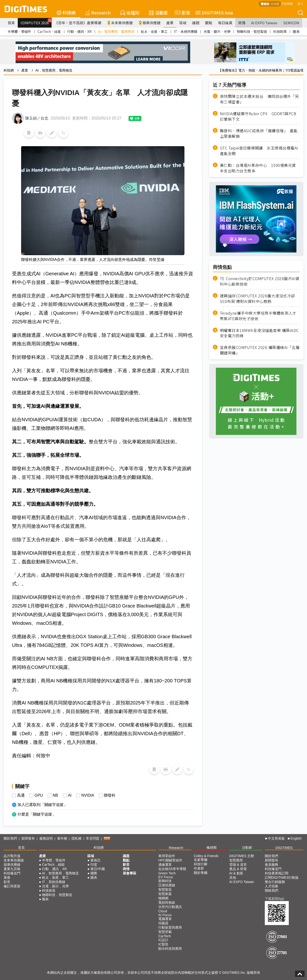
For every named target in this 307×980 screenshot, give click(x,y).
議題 (196, 23)
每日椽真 (225, 23)
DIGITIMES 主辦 (242, 856)
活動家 (158, 12)
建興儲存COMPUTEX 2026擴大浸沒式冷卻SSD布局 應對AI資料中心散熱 (257, 299)
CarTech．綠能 (49, 31)
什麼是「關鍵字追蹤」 (37, 814)
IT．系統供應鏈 (186, 31)
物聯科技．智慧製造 (252, 31)
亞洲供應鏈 (167, 885)
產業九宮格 (12, 869)
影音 (182, 12)
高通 (21, 795)
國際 (94, 873)
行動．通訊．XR (79, 31)
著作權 (62, 838)
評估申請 (287, 3)
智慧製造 (165, 890)
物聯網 (163, 898)
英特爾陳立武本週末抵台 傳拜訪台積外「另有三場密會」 (260, 99)
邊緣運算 (165, 865)
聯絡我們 (272, 890)
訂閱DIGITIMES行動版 (282, 878)
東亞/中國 (98, 869)
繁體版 (265, 4)
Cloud (163, 911)
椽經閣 (130, 12)
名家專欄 (201, 860)
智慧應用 (236, 860)
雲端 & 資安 (238, 865)
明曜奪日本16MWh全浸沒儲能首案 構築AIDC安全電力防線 (259, 333)
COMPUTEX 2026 (36, 22)
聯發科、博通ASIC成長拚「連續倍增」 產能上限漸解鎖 (259, 133)
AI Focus (165, 915)
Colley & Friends (206, 856)
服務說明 (46, 838)
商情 (242, 23)
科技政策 (280, 31)
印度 (94, 865)
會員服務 (272, 865)
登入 (300, 3)
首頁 (11, 23)
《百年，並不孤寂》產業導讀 (78, 23)
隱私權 (77, 838)
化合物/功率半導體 (172, 869)
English (296, 838)
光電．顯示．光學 (217, 31)
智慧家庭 (165, 894)
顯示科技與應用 (170, 949)
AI (70, 795)
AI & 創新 (236, 873)
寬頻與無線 (167, 902)
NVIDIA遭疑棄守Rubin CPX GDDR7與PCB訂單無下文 (258, 116)
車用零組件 (167, 856)
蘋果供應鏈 (149, 23)
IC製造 (163, 944)
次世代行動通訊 (170, 907)
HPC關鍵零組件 (170, 860)
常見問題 (93, 838)
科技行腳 (201, 864)
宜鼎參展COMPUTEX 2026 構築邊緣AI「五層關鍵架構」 (260, 350)
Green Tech (167, 873)
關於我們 (10, 838)
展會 (7, 878)
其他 (233, 878)
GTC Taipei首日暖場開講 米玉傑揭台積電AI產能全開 (259, 151)
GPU (39, 795)
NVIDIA (88, 795)
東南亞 (95, 860)
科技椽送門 (12, 873)
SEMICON (291, 23)
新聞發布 (28, 838)
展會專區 (130, 873)
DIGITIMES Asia (214, 12)
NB (55, 795)
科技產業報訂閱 (277, 873)
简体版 (275, 4)
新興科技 (165, 881)
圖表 (296, 31)
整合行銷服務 (275, 882)
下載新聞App (275, 899)
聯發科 (110, 795)
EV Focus (166, 877)
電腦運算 (165, 919)
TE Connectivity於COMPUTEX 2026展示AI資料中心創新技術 (260, 281)
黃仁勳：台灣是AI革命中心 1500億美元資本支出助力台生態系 (258, 168)
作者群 (199, 868)
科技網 (66, 12)
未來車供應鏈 (120, 23)
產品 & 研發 (238, 869)
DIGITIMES (284, 848)
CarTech (165, 936)
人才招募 (272, 886)
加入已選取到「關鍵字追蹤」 (42, 805)
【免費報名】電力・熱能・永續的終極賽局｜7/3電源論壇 (261, 70)
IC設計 (163, 940)
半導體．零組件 (19, 31)
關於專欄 (201, 873)
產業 (170, 23)
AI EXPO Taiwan (264, 23)
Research (98, 12)
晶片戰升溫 (12, 856)
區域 (183, 23)
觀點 (209, 23)
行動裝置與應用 (170, 927)
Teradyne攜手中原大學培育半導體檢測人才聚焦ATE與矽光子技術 (258, 316)
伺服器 (163, 923)
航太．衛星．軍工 (154, 31)
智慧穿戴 (165, 932)
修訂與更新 (12, 886)
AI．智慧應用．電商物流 (116, 31)
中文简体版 (276, 838)
